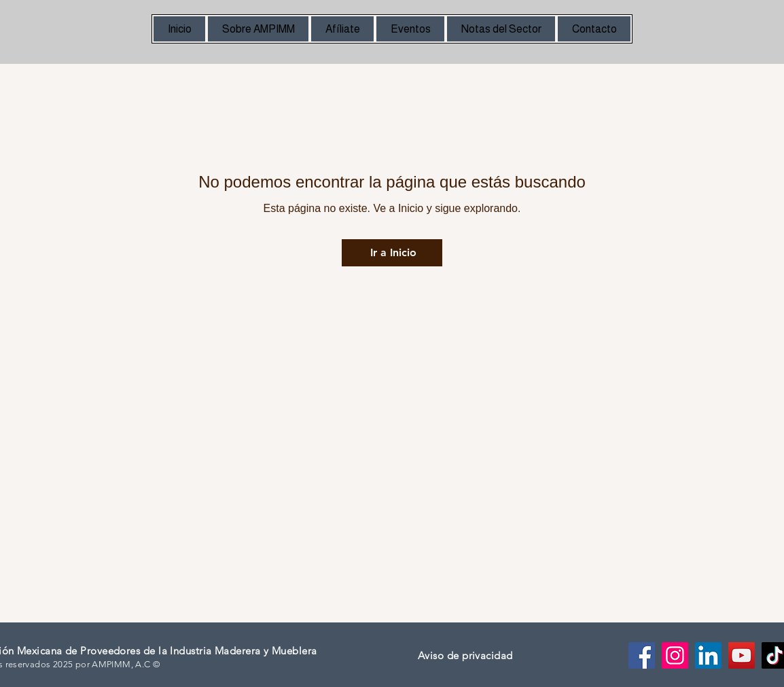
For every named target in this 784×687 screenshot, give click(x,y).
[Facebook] (642, 655)
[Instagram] (675, 655)
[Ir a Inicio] (392, 253)
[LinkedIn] (708, 655)
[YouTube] (742, 655)
